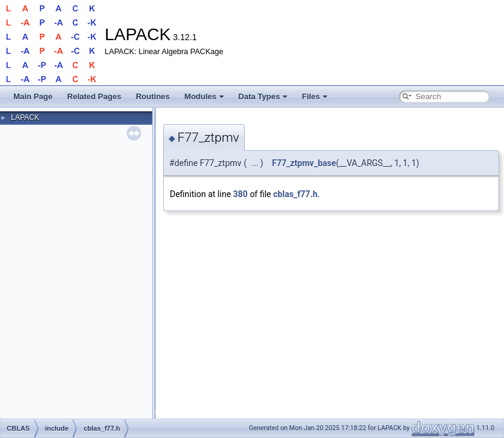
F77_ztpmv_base (304, 163)
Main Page (33, 96)
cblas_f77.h (296, 194)
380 (240, 194)
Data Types (263, 96)
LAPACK (25, 117)
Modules (204, 96)
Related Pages (94, 96)
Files (315, 96)
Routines (153, 96)
